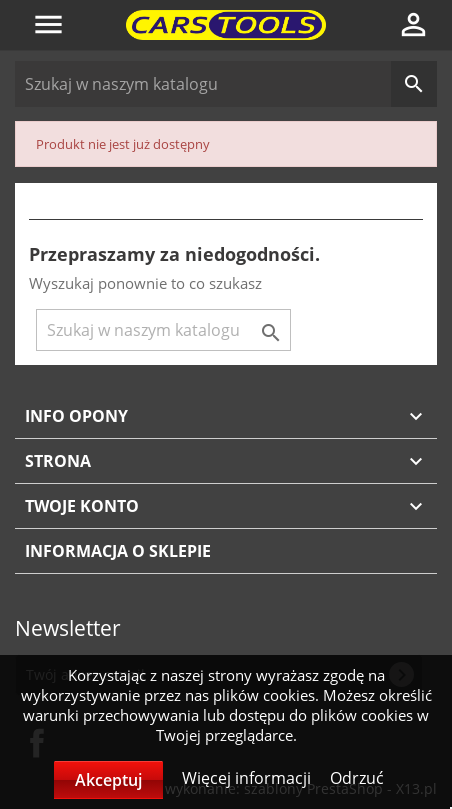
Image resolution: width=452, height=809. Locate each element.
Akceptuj (108, 780)
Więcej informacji (248, 778)
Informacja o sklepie (118, 551)
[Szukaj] (226, 84)
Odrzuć (357, 778)
